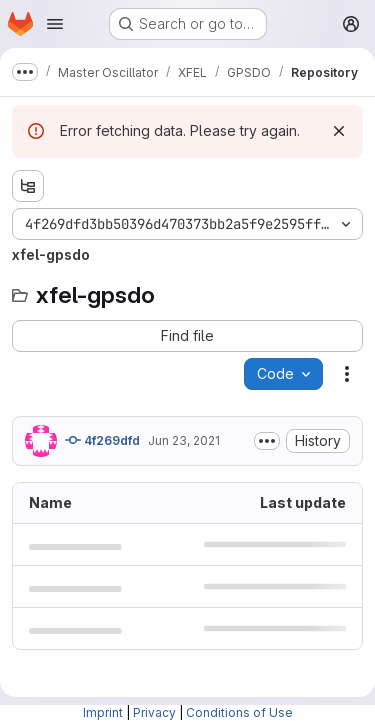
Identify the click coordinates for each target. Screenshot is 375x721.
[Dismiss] (339, 131)
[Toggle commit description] (267, 441)
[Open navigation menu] (55, 24)
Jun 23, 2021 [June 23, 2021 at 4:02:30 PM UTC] (184, 440)
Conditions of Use (239, 712)
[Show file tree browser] (28, 186)
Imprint (103, 712)
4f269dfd (102, 440)
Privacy (154, 712)
